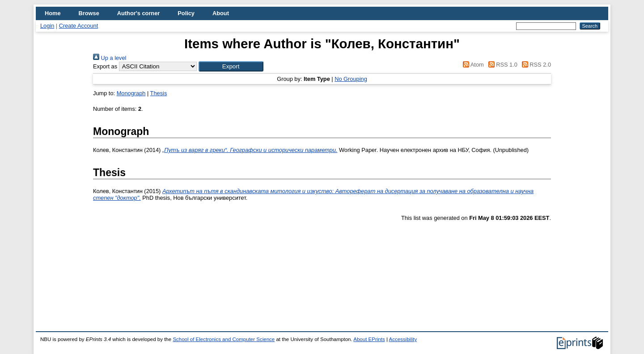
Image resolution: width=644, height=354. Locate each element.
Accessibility (403, 339)
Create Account (79, 26)
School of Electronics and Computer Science (224, 339)
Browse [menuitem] (89, 13)
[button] (231, 66)
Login (47, 26)
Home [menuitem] (53, 13)
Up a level (110, 58)
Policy (186, 13)
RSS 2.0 (535, 65)
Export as (105, 66)
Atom (472, 65)
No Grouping (351, 79)
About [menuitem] (221, 13)
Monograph (131, 93)
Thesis (159, 93)
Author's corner (138, 13)
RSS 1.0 (501, 65)
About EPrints (369, 339)
